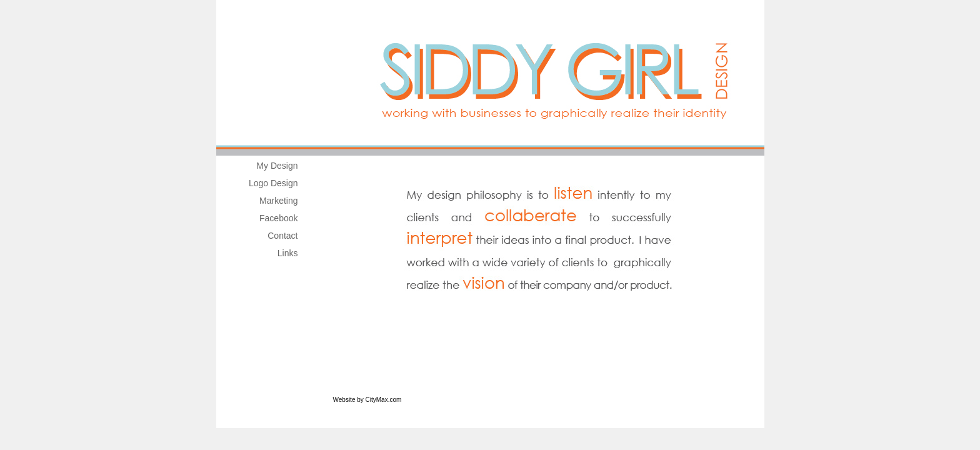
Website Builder (425, 400)
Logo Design (273, 183)
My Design (277, 166)
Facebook (278, 218)
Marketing (278, 201)
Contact (282, 236)
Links (288, 253)
